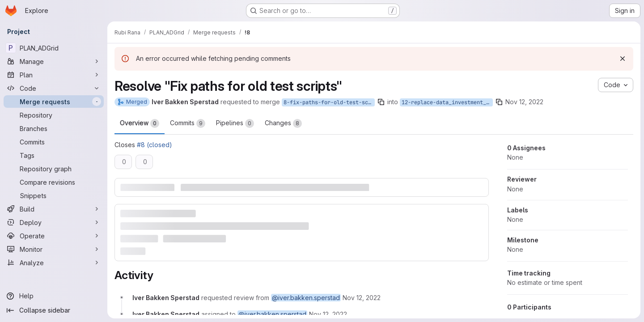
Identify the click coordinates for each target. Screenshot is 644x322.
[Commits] (54, 142)
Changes (283, 123)
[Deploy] (54, 222)
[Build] (54, 209)
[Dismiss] (623, 59)
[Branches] (54, 128)
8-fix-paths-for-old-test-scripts (329, 102)
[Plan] (54, 75)
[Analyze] (54, 263)
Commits (188, 123)
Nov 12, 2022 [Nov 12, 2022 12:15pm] (524, 102)
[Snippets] (54, 195)
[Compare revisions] (54, 182)
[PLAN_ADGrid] (54, 48)
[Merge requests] (54, 102)
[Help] (54, 296)
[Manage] (54, 61)
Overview (140, 123)
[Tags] (54, 155)
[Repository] (54, 115)
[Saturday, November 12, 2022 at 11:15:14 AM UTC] (362, 298)
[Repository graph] (54, 169)
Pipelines (235, 123)
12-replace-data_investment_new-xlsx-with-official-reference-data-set (447, 102)
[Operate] (54, 236)
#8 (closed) (155, 145)
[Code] (54, 88)
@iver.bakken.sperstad (306, 298)
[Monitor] (54, 249)
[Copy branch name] (381, 102)
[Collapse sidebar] (54, 310)
